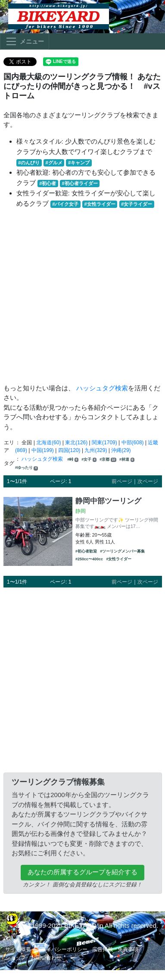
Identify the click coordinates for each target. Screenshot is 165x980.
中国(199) (43, 450)
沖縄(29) (121, 450)
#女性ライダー (100, 204)
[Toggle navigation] (25, 41)
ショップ (16, 958)
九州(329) (96, 450)
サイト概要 (18, 949)
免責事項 (128, 949)
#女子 (89, 460)
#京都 (108, 460)
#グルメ (54, 163)
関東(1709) (104, 443)
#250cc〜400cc (89, 559)
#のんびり (29, 163)
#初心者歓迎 (86, 551)
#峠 (73, 460)
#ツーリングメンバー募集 (122, 551)
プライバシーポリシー (62, 949)
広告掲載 (103, 949)
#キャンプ (79, 163)
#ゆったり (26, 468)
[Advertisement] (81, 296)
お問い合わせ (46, 958)
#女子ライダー (137, 204)
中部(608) (133, 443)
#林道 (127, 460)
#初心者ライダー (80, 183)
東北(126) (76, 443)
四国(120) (69, 450)
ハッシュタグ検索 (102, 388)
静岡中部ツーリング (108, 501)
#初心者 (48, 183)
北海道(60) (48, 443)
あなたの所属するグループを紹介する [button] (82, 872)
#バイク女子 (65, 204)
